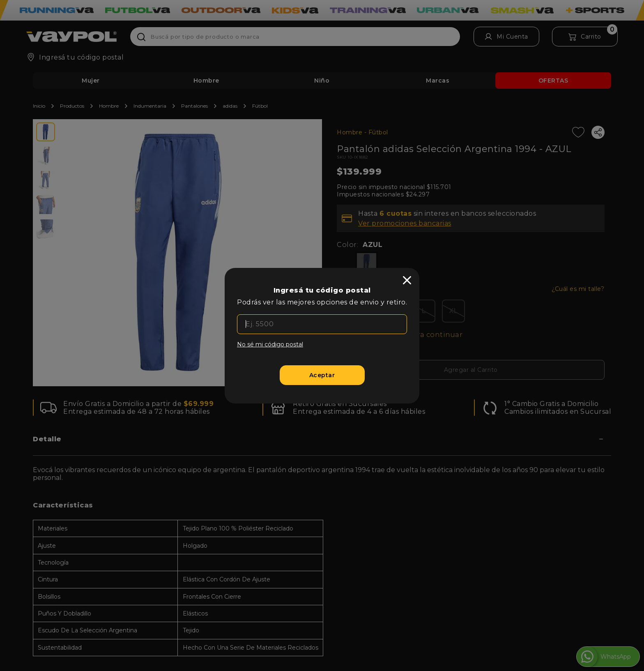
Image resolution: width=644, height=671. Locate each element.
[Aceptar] (322, 375)
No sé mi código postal (270, 344)
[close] (407, 280)
